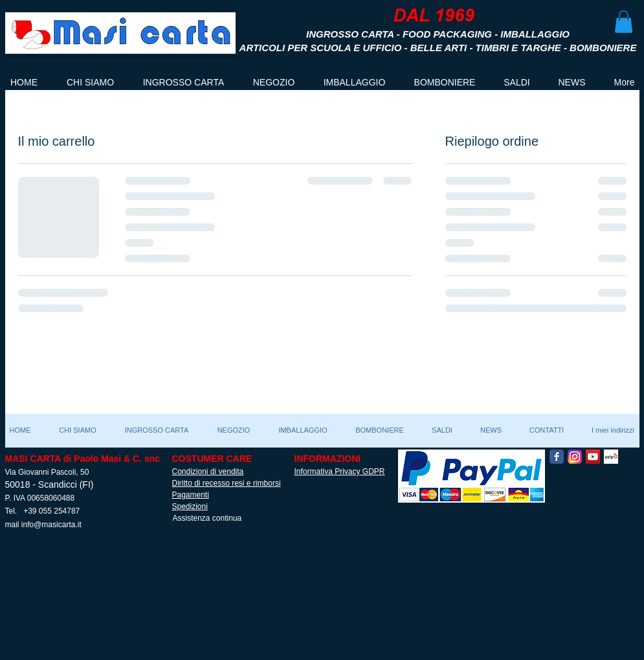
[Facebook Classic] (557, 457)
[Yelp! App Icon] (611, 457)
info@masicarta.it (51, 525)
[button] (624, 22)
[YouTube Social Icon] (593, 457)
